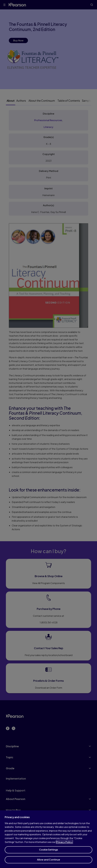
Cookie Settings (49, 852)
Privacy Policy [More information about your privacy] (64, 844)
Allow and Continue (48, 862)
